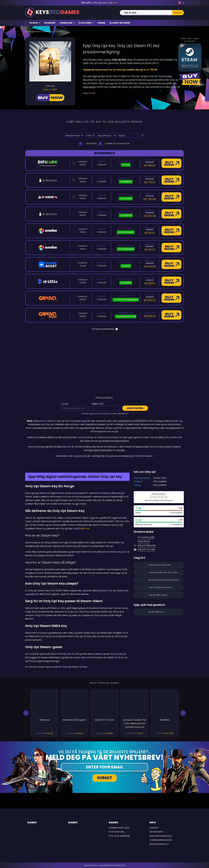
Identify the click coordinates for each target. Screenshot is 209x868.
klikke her (85, 529)
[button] (26, 713)
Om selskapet (156, 832)
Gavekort (50, 23)
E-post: (65, 404)
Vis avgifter (87, 144)
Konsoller (67, 23)
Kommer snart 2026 (119, 828)
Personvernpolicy (159, 844)
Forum (101, 23)
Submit (105, 778)
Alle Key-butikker (120, 23)
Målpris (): (98, 404)
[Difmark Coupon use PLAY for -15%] (104, 464)
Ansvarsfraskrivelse (161, 836)
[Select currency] (90, 136)
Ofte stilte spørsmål (119, 836)
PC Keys (35, 23)
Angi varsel (135, 408)
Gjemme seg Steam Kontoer (114, 144)
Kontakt (154, 828)
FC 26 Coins (86, 23)
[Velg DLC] (130, 136)
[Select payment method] (74, 136)
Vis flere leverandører (105, 329)
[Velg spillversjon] (106, 136)
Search (178, 13)
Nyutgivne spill (117, 832)
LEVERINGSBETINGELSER (161, 840)
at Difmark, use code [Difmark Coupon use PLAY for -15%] (100, 3)
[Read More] (132, 93)
